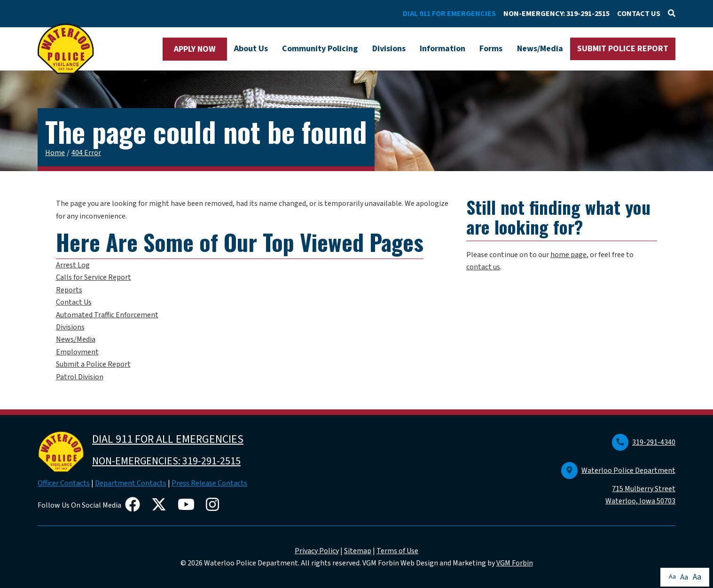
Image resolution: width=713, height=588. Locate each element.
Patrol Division (80, 377)
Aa (672, 577)
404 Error (86, 153)
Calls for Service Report (94, 277)
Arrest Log (73, 265)
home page (568, 255)
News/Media (540, 49)
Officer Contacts (64, 483)
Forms (491, 49)
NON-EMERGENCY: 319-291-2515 (556, 14)
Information (443, 49)
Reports (69, 290)
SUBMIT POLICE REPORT (623, 49)
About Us (251, 49)
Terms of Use (397, 551)
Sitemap (358, 551)
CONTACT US (639, 14)
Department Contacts (131, 483)
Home (55, 153)
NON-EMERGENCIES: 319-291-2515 (166, 461)
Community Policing (320, 49)
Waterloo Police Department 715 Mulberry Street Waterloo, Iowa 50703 (618, 486)
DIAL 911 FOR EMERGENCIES (449, 14)
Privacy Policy (317, 551)
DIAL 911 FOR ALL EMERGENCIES (168, 439)
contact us (483, 267)
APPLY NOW (195, 49)
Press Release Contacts (209, 483)
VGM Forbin (515, 563)
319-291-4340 (644, 442)
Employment (77, 352)
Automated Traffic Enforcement (107, 315)
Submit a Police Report (93, 364)
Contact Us (74, 302)
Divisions (389, 49)
